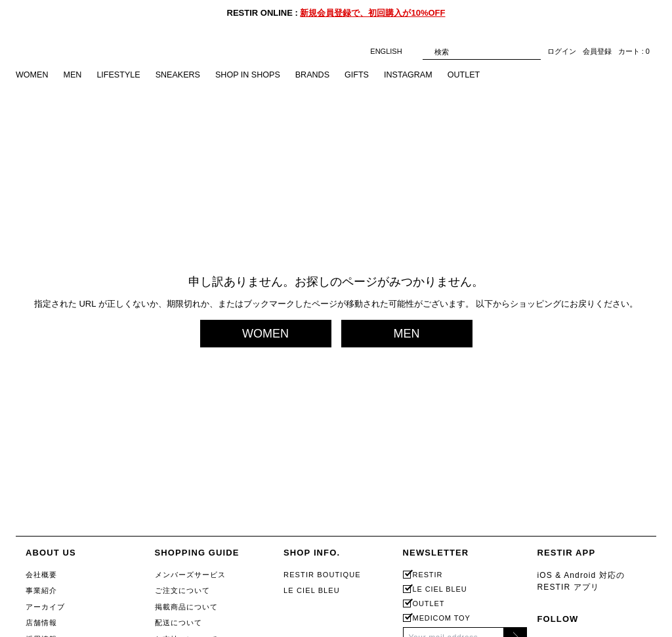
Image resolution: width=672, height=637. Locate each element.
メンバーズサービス (191, 575)
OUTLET (475, 75)
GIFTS (366, 75)
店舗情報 (41, 623)
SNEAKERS (182, 75)
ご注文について (183, 590)
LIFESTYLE (121, 75)
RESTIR (428, 575)
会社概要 (41, 575)
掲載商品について (187, 607)
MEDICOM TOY (442, 618)
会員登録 (597, 52)
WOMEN (32, 75)
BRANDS (320, 75)
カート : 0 (634, 52)
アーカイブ (46, 607)
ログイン (562, 52)
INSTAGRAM (418, 75)
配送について (179, 623)
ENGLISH (393, 52)
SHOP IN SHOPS (254, 75)
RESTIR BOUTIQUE (322, 575)
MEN (74, 75)
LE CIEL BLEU (312, 590)
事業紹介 (41, 590)
